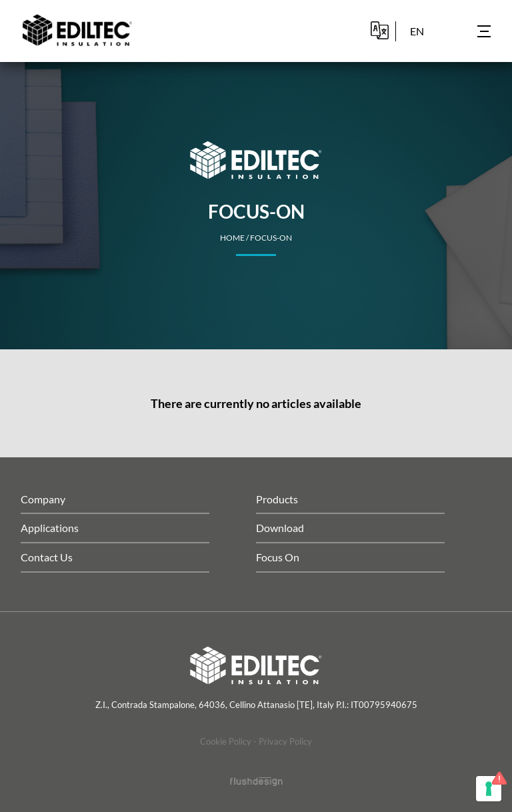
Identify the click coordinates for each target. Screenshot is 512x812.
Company (43, 499)
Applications (50, 528)
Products (277, 499)
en (417, 31)
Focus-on (271, 238)
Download (280, 528)
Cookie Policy (226, 741)
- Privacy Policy (283, 741)
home (232, 238)
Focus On (278, 557)
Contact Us (47, 557)
